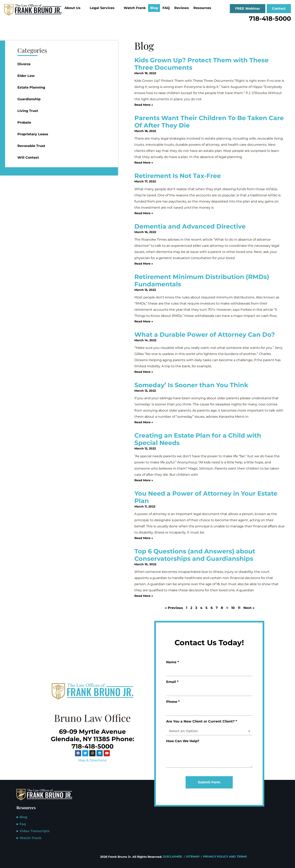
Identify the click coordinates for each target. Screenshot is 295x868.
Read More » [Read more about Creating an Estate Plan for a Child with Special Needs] (144, 480)
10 (233, 608)
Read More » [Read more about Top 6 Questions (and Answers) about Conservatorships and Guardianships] (144, 596)
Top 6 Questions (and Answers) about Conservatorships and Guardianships (195, 555)
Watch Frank (135, 8)
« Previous (174, 608)
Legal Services (104, 8)
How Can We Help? (183, 741)
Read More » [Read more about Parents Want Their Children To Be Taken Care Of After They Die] (144, 163)
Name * (172, 662)
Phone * (173, 702)
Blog (154, 8)
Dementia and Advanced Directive (190, 226)
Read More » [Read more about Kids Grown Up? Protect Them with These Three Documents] (144, 105)
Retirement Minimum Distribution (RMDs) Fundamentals (202, 280)
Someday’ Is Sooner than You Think (191, 385)
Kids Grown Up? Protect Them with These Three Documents (201, 64)
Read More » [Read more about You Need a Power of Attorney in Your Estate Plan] (144, 538)
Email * (172, 682)
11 (239, 608)
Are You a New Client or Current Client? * (202, 722)
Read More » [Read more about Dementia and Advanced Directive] (144, 264)
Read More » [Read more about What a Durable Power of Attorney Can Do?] (144, 372)
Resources (204, 8)
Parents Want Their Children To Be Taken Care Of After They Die (209, 122)
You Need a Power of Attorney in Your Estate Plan (206, 497)
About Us (74, 8)
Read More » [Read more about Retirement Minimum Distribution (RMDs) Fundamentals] (144, 321)
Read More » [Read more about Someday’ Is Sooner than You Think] (144, 422)
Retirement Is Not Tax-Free (178, 176)
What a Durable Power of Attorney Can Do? (205, 335)
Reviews (182, 8)
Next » (249, 608)
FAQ (166, 8)
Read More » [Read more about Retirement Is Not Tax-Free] (144, 213)
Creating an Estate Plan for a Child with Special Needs (198, 439)
